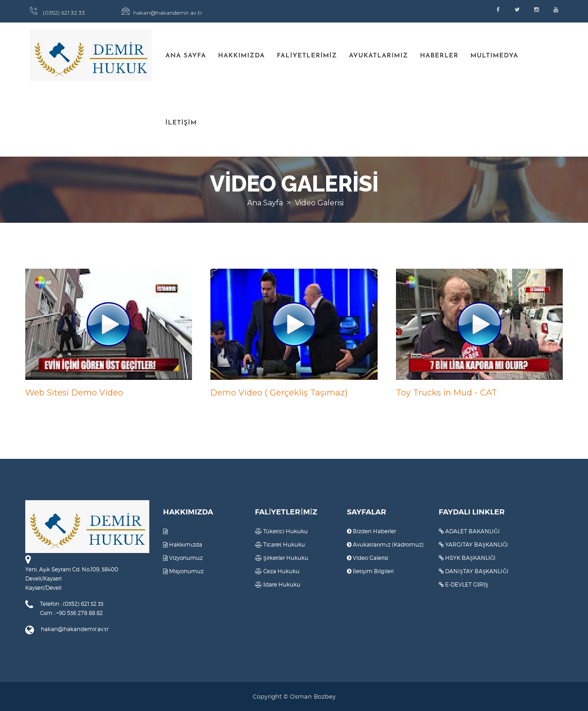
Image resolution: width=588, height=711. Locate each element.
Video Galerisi (367, 558)
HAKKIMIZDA (241, 56)
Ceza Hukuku (277, 571)
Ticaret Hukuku (280, 545)
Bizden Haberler (371, 531)
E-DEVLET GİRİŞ (464, 584)
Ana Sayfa (265, 203)
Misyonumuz (183, 571)
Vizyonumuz (183, 558)
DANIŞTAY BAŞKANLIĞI (474, 571)
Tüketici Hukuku (281, 531)
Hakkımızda (183, 545)
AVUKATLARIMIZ (379, 56)
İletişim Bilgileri (370, 571)
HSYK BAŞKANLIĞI (467, 558)
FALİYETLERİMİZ (307, 56)
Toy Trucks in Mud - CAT (447, 393)
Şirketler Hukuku (282, 558)
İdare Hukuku (278, 584)
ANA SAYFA (186, 56)
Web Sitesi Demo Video (74, 393)
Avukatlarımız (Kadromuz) (385, 545)
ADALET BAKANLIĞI (469, 531)
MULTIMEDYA (494, 56)
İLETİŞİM (181, 123)
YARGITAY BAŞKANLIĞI (473, 545)
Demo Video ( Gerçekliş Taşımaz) (279, 393)
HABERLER (439, 56)
